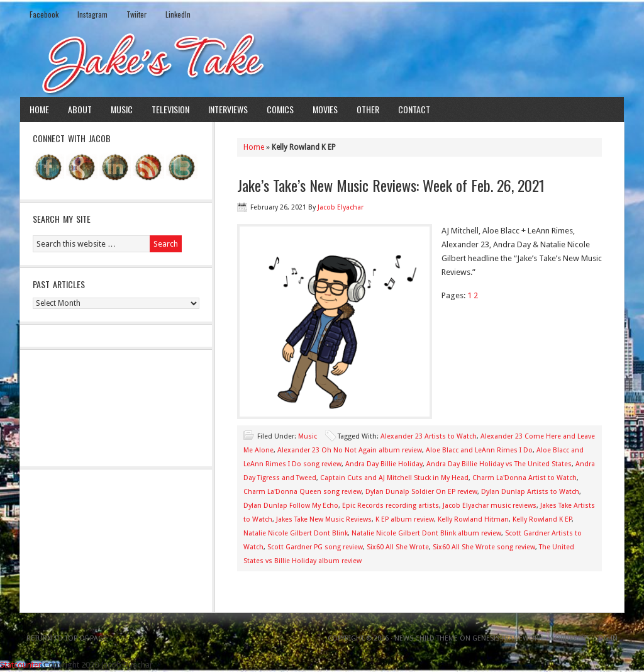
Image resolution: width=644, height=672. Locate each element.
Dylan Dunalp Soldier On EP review (421, 492)
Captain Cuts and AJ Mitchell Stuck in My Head (394, 478)
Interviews (228, 109)
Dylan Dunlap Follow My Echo (291, 506)
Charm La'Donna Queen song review (303, 492)
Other (368, 109)
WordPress (569, 638)
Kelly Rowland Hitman (473, 519)
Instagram (92, 14)
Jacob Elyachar (341, 207)
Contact (414, 109)
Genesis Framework (508, 638)
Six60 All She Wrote (398, 547)
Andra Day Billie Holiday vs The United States (499, 464)
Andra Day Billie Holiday (384, 464)
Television (170, 109)
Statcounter (21, 665)
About (80, 109)
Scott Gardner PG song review (315, 547)
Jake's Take (322, 62)
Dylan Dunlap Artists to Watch (530, 492)
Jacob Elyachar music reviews (490, 506)
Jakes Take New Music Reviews (324, 519)
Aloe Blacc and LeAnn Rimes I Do (479, 450)
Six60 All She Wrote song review (484, 547)
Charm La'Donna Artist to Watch (525, 478)
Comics (280, 109)
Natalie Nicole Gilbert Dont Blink (296, 533)
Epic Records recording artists (391, 506)
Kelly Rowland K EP (542, 519)
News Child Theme (426, 638)
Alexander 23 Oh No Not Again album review (350, 450)
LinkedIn (178, 14)
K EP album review (405, 519)
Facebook (44, 14)
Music (122, 109)
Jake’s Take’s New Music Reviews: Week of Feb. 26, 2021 (391, 185)
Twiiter (136, 14)
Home (39, 109)
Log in (606, 638)
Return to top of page (67, 638)
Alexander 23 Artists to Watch (429, 436)
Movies (325, 109)
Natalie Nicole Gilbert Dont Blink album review (426, 533)
